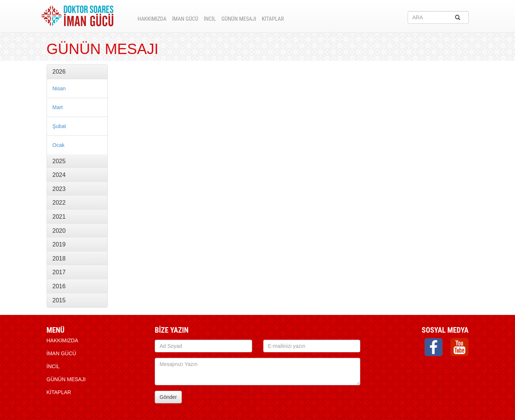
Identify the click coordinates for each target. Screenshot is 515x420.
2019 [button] (59, 244)
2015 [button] (59, 300)
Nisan (59, 88)
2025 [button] (59, 161)
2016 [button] (59, 286)
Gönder (168, 397)
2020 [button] (59, 231)
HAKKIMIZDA (152, 19)
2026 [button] (59, 72)
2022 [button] (59, 203)
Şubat (59, 126)
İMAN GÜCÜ (185, 19)
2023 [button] (59, 189)
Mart (58, 107)
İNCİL (210, 19)
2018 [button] (59, 258)
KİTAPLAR (273, 19)
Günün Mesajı (239, 19)
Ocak (59, 145)
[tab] (77, 72)
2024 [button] (59, 175)
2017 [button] (59, 272)
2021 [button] (59, 217)
